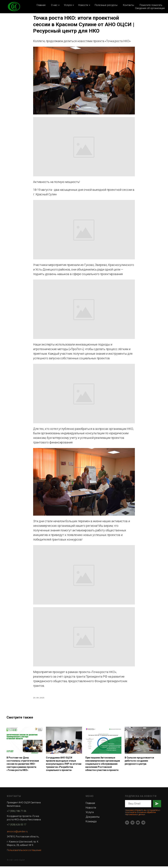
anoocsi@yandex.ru (17, 833)
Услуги (68, 5)
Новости (83, 5)
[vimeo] (132, 824)
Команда (91, 823)
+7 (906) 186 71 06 (17, 812)
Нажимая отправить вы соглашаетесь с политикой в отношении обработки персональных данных (143, 814)
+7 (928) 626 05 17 (17, 826)
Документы (93, 818)
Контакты (129, 5)
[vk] (127, 824)
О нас (54, 5)
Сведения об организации (150, 8)
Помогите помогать (151, 5)
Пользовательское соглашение (24, 852)
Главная (41, 5)
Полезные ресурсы (106, 5)
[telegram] (143, 824)
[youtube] (138, 824)
